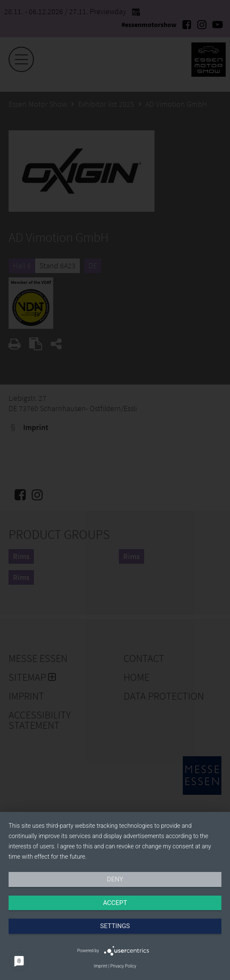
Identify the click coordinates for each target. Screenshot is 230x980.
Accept (115, 903)
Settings (115, 926)
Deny (115, 879)
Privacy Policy (123, 966)
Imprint (101, 966)
